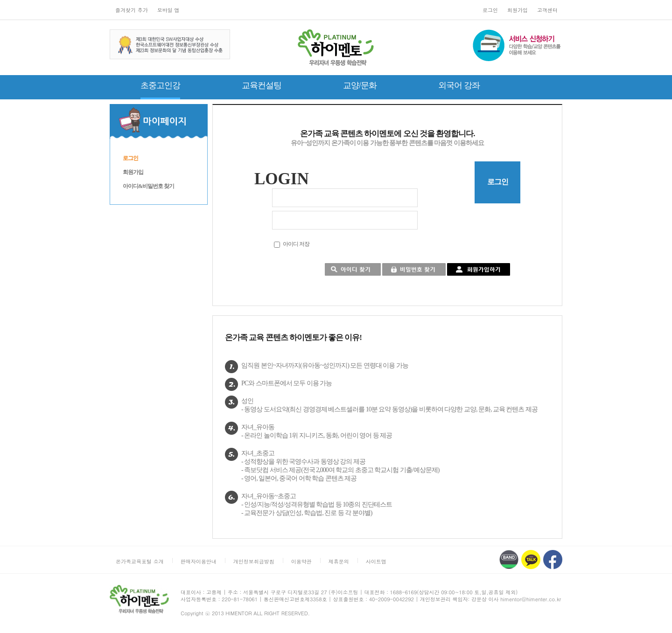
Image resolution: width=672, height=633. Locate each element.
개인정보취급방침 (254, 561)
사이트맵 (376, 561)
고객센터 (547, 10)
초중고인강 (160, 85)
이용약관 (301, 561)
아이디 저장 (296, 244)
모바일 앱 (168, 10)
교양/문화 (360, 85)
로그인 (490, 10)
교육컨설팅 (262, 85)
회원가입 (518, 10)
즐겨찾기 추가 (132, 10)
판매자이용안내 (199, 561)
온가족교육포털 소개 (140, 561)
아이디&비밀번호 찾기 (148, 186)
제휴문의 (339, 561)
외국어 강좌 (459, 85)
